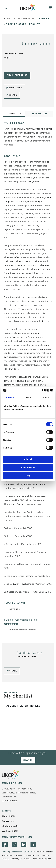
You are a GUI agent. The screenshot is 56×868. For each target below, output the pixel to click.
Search (28, 760)
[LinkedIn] (24, 844)
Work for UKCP (10, 831)
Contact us (8, 821)
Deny (28, 475)
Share (12, 95)
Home (7, 19)
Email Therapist (17, 75)
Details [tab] (28, 397)
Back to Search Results (23, 24)
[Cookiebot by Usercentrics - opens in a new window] (42, 391)
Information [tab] (39, 114)
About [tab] (46, 397)
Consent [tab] (10, 397)
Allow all (28, 459)
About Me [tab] (15, 114)
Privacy (5, 852)
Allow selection (28, 467)
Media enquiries (11, 826)
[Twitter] (33, 844)
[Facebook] (5, 844)
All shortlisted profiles (23, 706)
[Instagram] (14, 844)
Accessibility (16, 852)
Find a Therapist (25, 19)
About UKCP (8, 816)
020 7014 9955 (10, 801)
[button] (5, 8)
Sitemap (28, 852)
